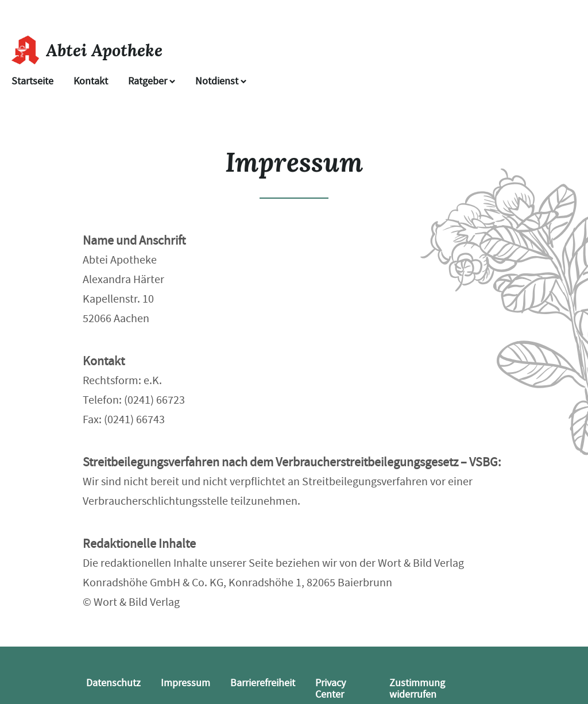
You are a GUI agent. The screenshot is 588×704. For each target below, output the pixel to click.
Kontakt (91, 81)
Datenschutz (113, 683)
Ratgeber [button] (152, 81)
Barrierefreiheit (263, 683)
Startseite (32, 81)
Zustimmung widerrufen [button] (417, 689)
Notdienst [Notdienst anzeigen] (221, 81)
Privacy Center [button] (330, 689)
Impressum (185, 683)
